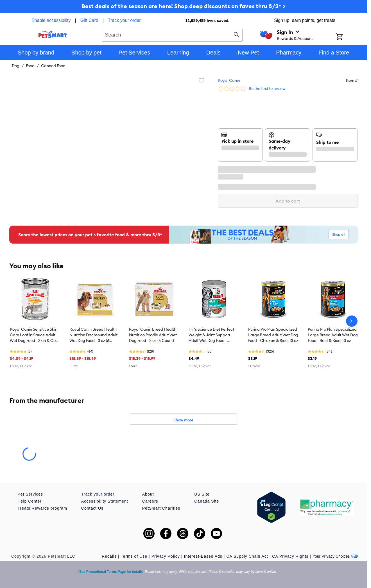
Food (30, 66)
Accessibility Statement (105, 501)
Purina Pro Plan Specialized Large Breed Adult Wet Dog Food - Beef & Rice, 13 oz (333, 335)
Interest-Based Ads (203, 556)
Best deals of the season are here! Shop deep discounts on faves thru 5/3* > (184, 6)
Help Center (30, 501)
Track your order (124, 20)
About (148, 494)
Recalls (109, 556)
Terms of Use (134, 556)
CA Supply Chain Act (247, 556)
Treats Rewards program (42, 508)
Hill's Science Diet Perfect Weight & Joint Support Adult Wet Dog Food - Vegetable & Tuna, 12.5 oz (212, 335)
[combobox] (172, 34)
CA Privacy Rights (290, 556)
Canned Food (53, 66)
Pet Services (30, 494)
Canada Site (207, 501)
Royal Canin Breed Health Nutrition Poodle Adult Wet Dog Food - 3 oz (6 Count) (153, 335)
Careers (150, 501)
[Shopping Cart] (347, 37)
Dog (16, 66)
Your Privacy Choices (335, 556)
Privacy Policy (166, 556)
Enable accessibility (51, 20)
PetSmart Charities (161, 508)
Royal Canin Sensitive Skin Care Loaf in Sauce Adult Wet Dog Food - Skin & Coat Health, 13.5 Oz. (35, 335)
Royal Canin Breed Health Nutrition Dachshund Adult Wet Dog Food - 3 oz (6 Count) (93, 335)
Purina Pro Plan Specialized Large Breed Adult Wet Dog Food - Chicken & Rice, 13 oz (273, 335)
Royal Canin (229, 80)
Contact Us (92, 508)
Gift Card (89, 20)
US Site (202, 494)
